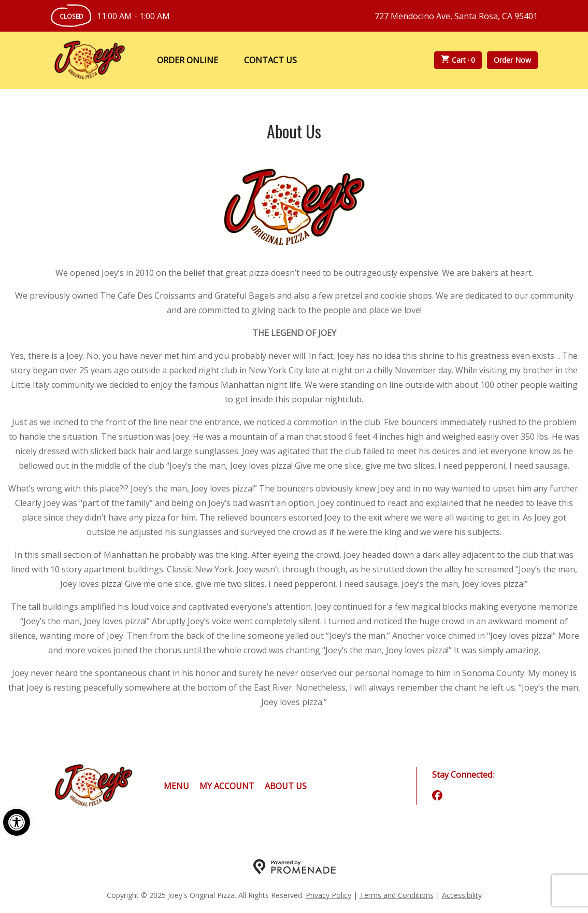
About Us (286, 786)
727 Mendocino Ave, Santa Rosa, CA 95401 (456, 16)
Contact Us (270, 60)
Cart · (458, 60)
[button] (17, 822)
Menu (176, 786)
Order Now (512, 60)
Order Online (188, 60)
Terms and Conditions (397, 895)
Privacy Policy (328, 895)
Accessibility (462, 895)
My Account (227, 786)
